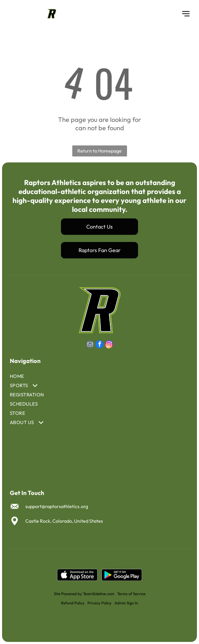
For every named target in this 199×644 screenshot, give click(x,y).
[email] (90, 345)
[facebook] (99, 345)
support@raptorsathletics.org (57, 506)
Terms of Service (131, 594)
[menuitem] (70, 376)
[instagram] (109, 345)
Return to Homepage (99, 151)
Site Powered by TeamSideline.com (84, 594)
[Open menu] (186, 14)
